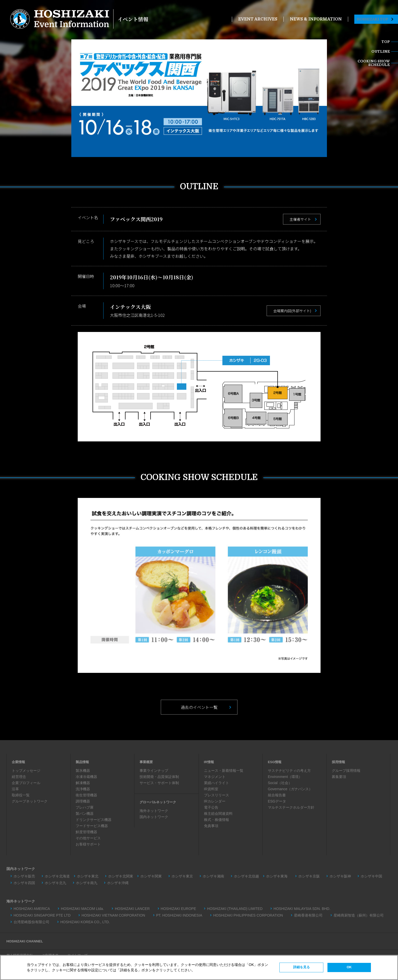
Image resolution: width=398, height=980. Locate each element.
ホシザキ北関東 (121, 876)
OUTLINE (381, 51)
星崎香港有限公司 (308, 915)
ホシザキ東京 (182, 876)
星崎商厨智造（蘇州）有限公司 (359, 915)
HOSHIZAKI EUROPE (178, 908)
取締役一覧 (21, 795)
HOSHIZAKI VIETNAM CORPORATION (113, 915)
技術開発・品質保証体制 (159, 777)
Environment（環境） (285, 777)
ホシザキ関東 (151, 876)
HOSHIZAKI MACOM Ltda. (82, 908)
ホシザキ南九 (87, 883)
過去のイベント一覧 (199, 707)
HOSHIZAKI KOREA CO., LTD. (85, 922)
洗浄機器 (83, 789)
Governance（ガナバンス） (290, 789)
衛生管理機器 (86, 795)
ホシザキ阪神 (340, 876)
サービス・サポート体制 (159, 783)
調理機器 (83, 801)
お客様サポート (88, 844)
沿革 (15, 789)
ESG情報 (275, 762)
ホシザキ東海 (279, 876)
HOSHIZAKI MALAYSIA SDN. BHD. (302, 908)
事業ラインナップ (154, 771)
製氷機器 (83, 771)
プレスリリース (217, 795)
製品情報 (83, 762)
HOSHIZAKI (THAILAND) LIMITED (235, 908)
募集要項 (339, 777)
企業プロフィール (26, 783)
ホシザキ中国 (371, 876)
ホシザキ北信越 (246, 876)
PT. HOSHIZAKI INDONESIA (179, 915)
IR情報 (209, 762)
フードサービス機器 (92, 826)
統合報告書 (277, 795)
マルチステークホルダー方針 (291, 807)
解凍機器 (83, 783)
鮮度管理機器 (86, 832)
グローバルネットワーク (159, 802)
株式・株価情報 (217, 820)
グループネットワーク (30, 801)
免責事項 (211, 826)
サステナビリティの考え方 (289, 771)
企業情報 (19, 762)
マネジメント (215, 777)
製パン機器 (85, 814)
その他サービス (88, 838)
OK (349, 967)
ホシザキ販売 (24, 876)
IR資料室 (211, 789)
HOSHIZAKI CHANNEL (25, 941)
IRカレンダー (215, 801)
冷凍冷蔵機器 (86, 777)
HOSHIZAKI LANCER (132, 908)
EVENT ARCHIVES (258, 19)
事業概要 (147, 762)
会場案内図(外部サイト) (292, 311)
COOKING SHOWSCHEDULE (374, 63)
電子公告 (211, 807)
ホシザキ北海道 (57, 876)
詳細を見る (301, 967)
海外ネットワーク (154, 811)
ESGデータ (277, 801)
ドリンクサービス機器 (94, 820)
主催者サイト (300, 219)
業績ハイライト (217, 783)
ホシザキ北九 (55, 883)
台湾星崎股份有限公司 (31, 922)
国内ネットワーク (154, 817)
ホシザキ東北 (88, 876)
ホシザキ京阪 (309, 876)
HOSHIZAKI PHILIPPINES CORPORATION (248, 915)
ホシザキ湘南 (213, 876)
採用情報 (339, 762)
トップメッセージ (26, 771)
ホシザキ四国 (24, 883)
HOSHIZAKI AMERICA (32, 908)
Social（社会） (280, 783)
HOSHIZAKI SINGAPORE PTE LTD (42, 915)
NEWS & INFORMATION (316, 19)
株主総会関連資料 (218, 814)
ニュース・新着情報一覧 (224, 771)
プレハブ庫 (85, 807)
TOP (386, 42)
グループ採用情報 (346, 771)
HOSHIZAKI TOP (375, 19)
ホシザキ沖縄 (118, 883)
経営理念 (19, 777)
